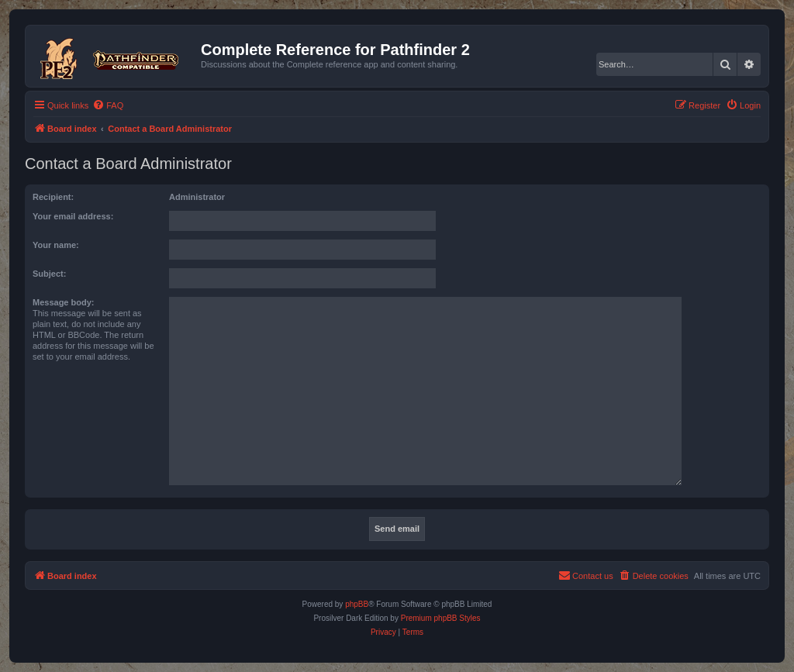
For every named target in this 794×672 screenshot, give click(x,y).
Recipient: (53, 197)
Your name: (56, 245)
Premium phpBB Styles (441, 618)
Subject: (49, 274)
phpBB (357, 604)
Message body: (63, 302)
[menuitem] (108, 105)
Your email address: (73, 216)
